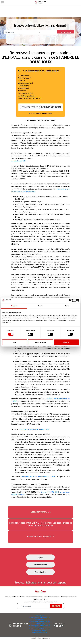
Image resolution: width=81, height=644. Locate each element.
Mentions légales (40, 619)
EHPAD (41, 560)
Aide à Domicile (40, 575)
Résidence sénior (41, 567)
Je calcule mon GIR (18, 161)
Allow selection (40, 342)
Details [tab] (40, 306)
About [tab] (67, 306)
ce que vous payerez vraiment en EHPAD (35, 431)
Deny (15, 342)
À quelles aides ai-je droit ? (40, 539)
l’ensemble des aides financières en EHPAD (39, 479)
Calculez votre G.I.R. (41, 515)
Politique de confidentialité (40, 635)
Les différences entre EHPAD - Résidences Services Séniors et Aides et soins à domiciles (41, 527)
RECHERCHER (66, 32)
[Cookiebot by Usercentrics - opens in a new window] (70, 300)
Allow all (66, 342)
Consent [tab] (14, 306)
